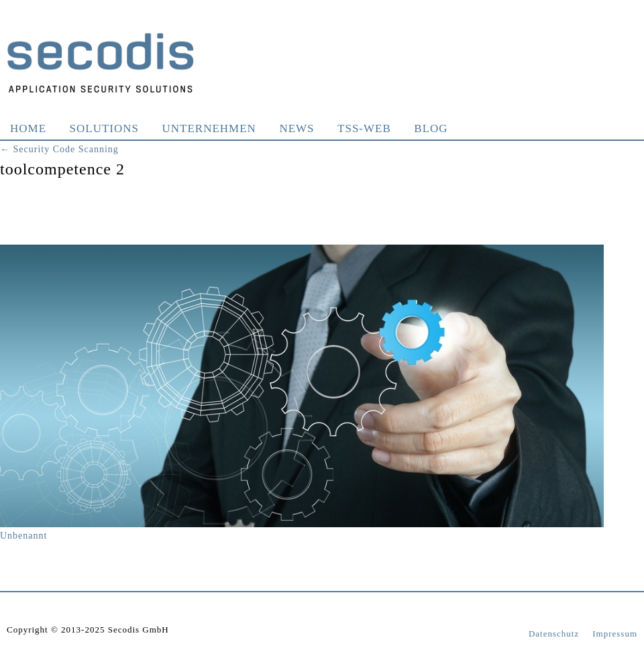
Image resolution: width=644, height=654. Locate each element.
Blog (431, 128)
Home (28, 128)
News (297, 128)
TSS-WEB (364, 128)
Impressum (615, 634)
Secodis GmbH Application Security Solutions (101, 62)
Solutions (104, 128)
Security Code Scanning (59, 149)
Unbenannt (23, 536)
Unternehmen (209, 128)
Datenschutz (554, 634)
